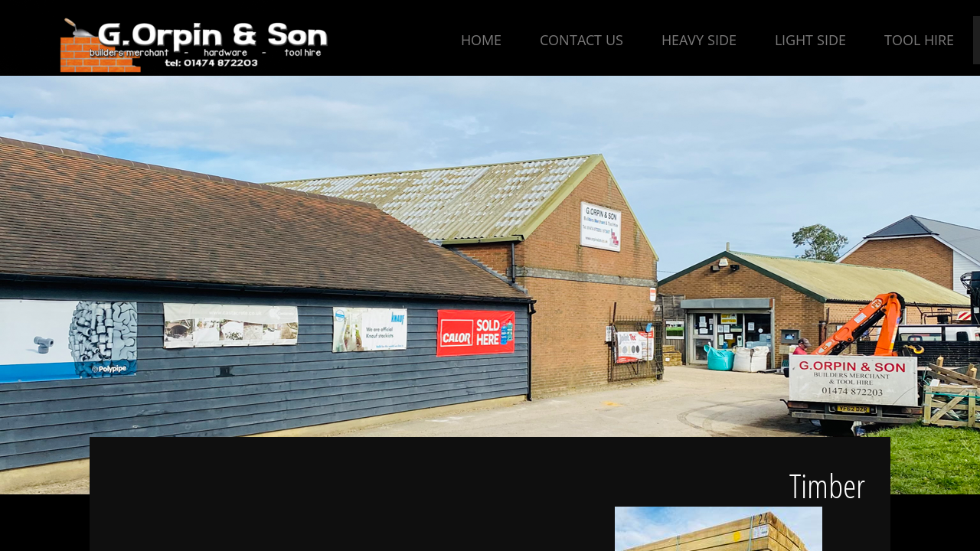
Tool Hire (919, 40)
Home (481, 40)
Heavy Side (699, 40)
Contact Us (581, 40)
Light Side (810, 40)
